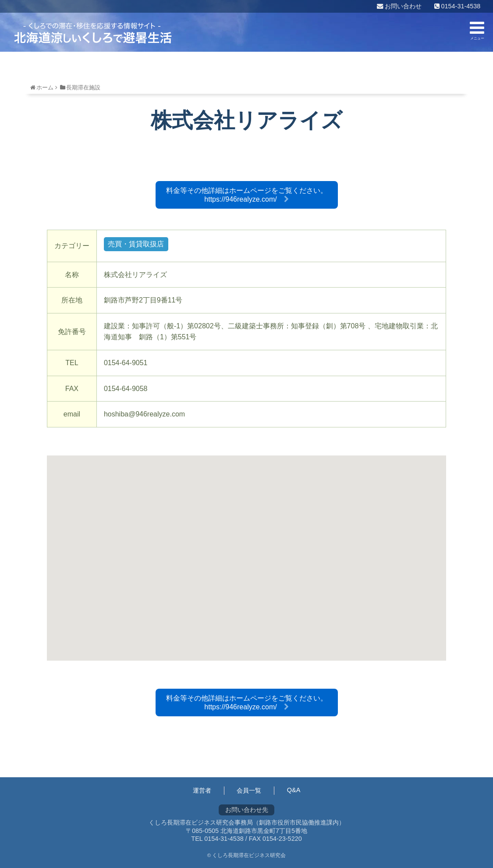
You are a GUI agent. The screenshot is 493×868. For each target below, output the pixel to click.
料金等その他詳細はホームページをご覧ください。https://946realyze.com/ (247, 195)
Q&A (294, 790)
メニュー (477, 30)
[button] (247, 550)
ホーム (45, 87)
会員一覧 (249, 790)
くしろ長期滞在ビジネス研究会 (93, 33)
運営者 (202, 790)
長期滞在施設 (83, 87)
